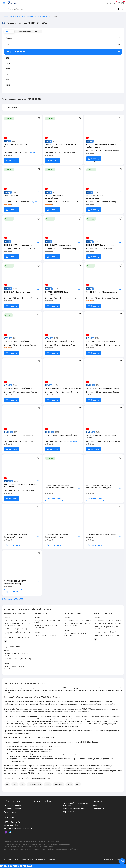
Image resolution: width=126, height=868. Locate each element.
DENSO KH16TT (18, 245)
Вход (95, 806)
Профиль (97, 801)
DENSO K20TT (58, 245)
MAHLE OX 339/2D (102, 292)
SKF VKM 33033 (21, 486)
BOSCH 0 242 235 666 (21, 196)
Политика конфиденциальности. (45, 859)
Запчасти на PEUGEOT (13, 599)
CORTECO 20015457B (58, 293)
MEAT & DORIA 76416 (61, 435)
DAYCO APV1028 (101, 436)
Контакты (9, 817)
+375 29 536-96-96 (12, 822)
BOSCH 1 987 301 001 (62, 197)
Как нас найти (10, 812)
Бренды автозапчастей (74, 808)
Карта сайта (69, 811)
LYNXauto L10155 (60, 146)
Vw (7, 784)
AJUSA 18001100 (101, 146)
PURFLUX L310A (18, 388)
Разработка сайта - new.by (113, 859)
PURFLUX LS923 (59, 341)
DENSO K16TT (17, 292)
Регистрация (98, 809)
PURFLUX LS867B (101, 341)
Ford (15, 784)
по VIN (38, 32)
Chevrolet (59, 784)
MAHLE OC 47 (18, 341)
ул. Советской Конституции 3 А (18, 828)
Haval (69, 784)
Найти (121, 9)
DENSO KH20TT (100, 245)
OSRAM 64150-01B (102, 197)
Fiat (22, 784)
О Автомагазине (12, 801)
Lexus (48, 784)
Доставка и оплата (12, 806)
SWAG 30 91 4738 (63, 388)
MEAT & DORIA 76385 (20, 435)
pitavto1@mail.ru (11, 825)
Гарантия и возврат (12, 809)
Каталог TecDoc (42, 801)
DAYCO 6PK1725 (102, 388)
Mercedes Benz (35, 784)
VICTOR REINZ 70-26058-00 (16, 146)
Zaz (78, 784)
